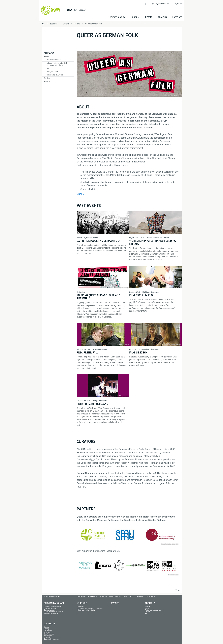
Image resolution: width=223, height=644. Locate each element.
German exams (49, 610)
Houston (47, 637)
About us (162, 17)
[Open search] (145, 4)
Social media (151, 596)
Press (147, 608)
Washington (48, 636)
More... (80, 194)
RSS (132, 596)
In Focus (80, 607)
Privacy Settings (115, 596)
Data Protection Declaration (97, 596)
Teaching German (50, 608)
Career (147, 612)
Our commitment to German (53, 612)
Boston (46, 627)
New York (47, 632)
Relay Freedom (52, 72)
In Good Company (54, 60)
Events (47, 57)
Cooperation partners (51, 639)
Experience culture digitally (87, 610)
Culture (136, 17)
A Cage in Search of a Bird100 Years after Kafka (57, 64)
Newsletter (140, 596)
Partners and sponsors (153, 610)
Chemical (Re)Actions (55, 75)
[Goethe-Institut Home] (51, 10)
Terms (125, 596)
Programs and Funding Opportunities (90, 608)
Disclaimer (81, 596)
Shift (48, 68)
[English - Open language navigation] (178, 4)
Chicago (49, 53)
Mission (148, 607)
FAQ (146, 613)
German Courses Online (52, 607)
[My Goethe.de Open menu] (160, 4)
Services (47, 78)
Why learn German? (51, 613)
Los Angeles (48, 630)
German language (118, 17)
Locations (177, 17)
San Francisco (49, 634)
